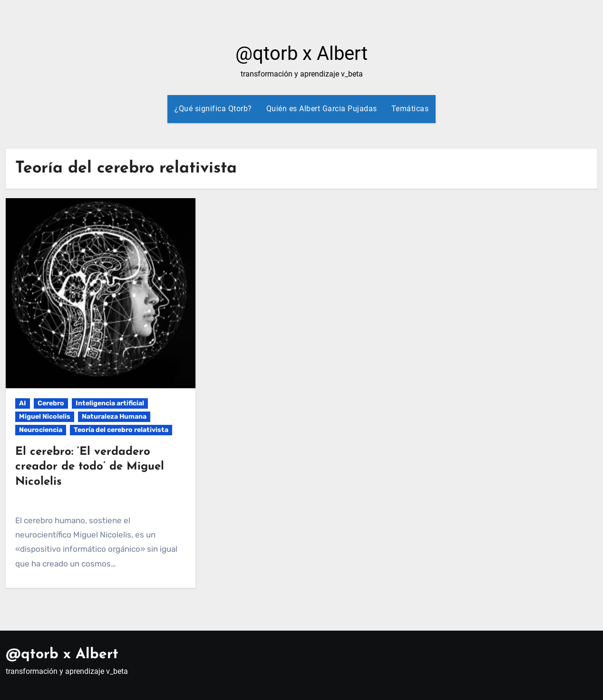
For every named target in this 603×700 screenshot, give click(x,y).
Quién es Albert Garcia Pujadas (322, 109)
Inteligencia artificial (110, 403)
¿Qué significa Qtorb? (213, 109)
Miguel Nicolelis (45, 417)
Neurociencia (41, 430)
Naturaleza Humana (114, 417)
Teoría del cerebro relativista (121, 430)
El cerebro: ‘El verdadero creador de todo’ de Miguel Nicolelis (90, 467)
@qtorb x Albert (301, 53)
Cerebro (51, 403)
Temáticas (410, 109)
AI (23, 403)
